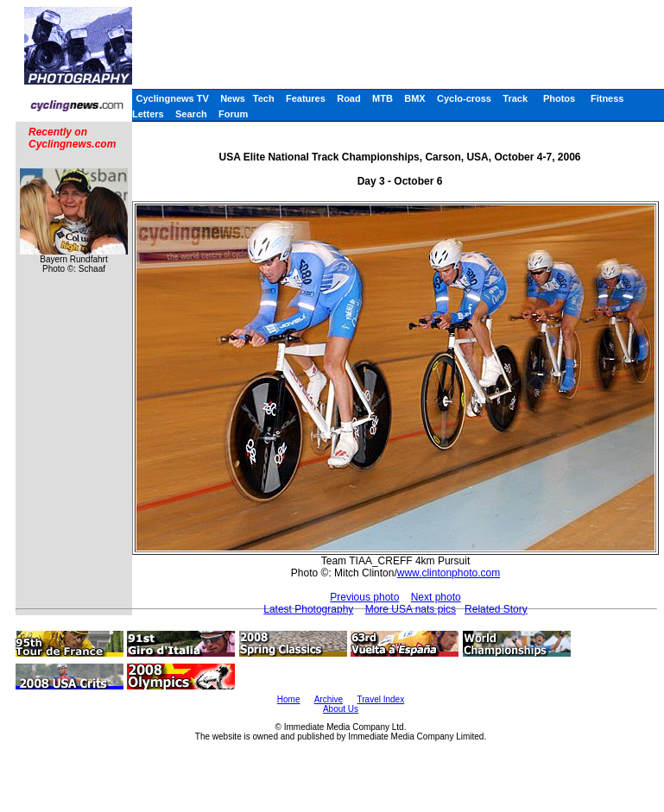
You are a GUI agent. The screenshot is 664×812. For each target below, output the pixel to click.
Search (191, 114)
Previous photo (364, 597)
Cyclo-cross (464, 98)
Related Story (496, 609)
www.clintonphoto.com (449, 573)
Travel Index (381, 699)
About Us (341, 709)
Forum (233, 114)
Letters (148, 114)
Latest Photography (308, 609)
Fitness (607, 98)
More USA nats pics (411, 609)
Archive (329, 699)
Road (349, 98)
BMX (414, 98)
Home (289, 699)
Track (515, 98)
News (233, 98)
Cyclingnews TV (172, 98)
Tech (264, 98)
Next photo (436, 597)
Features (306, 98)
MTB (383, 98)
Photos (559, 98)
